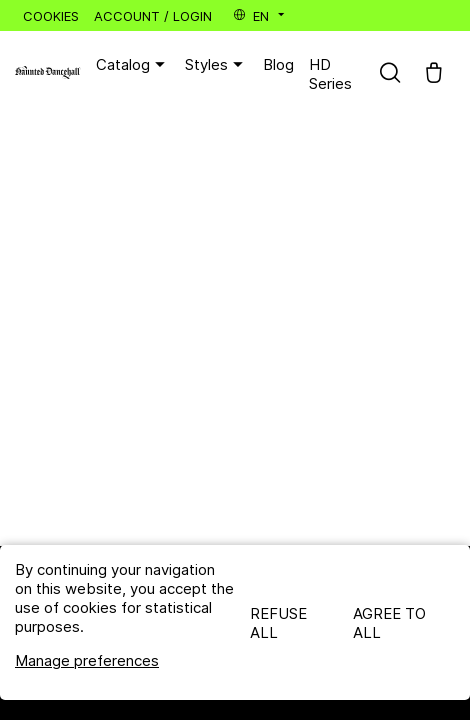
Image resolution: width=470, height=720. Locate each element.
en (260, 16)
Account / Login (153, 16)
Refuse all (278, 623)
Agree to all (389, 623)
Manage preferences (87, 660)
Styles (216, 65)
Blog (278, 64)
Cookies (51, 16)
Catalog (133, 65)
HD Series (330, 74)
